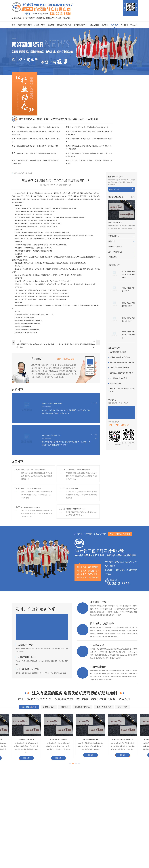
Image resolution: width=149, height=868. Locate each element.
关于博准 (124, 25)
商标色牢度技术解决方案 (25, 818)
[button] (70, 769)
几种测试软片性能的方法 (119, 378)
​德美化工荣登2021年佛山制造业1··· (35, 492)
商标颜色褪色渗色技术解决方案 (95, 822)
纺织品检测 (94, 25)
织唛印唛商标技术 (25, 25)
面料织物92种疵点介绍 (118, 352)
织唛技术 (78, 851)
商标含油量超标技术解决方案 (69, 826)
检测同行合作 (101, 860)
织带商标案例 (65, 851)
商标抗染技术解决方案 (85, 818)
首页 (13, 25)
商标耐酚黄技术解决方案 (58, 742)
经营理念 (99, 851)
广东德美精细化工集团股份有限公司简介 (81, 471)
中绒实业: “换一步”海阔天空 (120, 368)
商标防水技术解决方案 (45, 818)
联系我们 (134, 25)
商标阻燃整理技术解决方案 (93, 826)
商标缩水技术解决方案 (65, 818)
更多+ (133, 197)
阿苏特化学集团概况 (74, 492)
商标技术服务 (127, 860)
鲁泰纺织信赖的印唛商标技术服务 (56, 435)
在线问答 (78, 857)
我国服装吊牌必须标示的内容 (120, 357)
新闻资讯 (115, 25)
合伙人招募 (100, 857)
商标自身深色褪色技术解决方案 (69, 822)
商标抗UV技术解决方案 (91, 742)
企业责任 (99, 848)
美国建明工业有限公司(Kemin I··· (78, 512)
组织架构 (92, 848)
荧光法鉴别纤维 (116, 383)
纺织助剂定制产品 (64, 25)
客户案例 (105, 25)
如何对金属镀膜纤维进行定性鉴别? (122, 362)
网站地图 (135, 862)
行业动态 (29, 173)
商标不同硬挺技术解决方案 (45, 826)
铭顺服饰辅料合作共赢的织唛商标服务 (128, 335)
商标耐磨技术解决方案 (24, 826)
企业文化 (99, 845)
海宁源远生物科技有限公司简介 (33, 510)
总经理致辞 (100, 854)
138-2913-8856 (60, 14)
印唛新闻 (78, 845)
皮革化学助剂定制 (128, 182)
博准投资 (92, 857)
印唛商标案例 (65, 848)
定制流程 (92, 851)
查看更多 (26, 761)
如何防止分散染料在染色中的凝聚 (122, 373)
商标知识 (78, 854)
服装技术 (51, 25)
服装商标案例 (65, 854)
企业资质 (92, 845)
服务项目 (46, 840)
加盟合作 (92, 860)
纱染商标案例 (65, 857)
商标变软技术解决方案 (26, 742)
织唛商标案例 (65, 845)
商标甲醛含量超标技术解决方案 (121, 822)
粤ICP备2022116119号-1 (124, 862)
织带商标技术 (40, 25)
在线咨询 (92, 863)
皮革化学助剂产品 (80, 25)
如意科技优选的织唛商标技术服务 (56, 403)
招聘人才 (92, 854)
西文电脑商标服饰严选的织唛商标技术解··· (128, 274)
